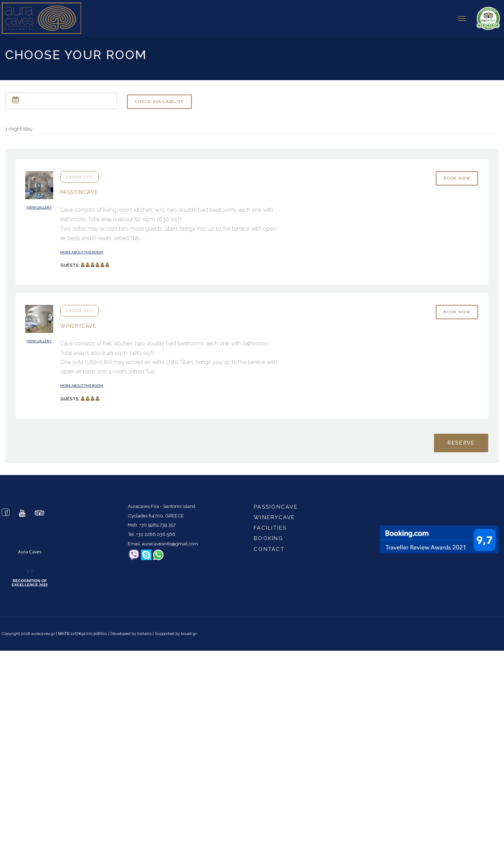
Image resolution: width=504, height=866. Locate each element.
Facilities (270, 526)
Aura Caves (30, 550)
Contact (269, 547)
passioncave (276, 505)
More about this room (82, 250)
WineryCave (78, 324)
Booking (268, 537)
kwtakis (144, 632)
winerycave (275, 516)
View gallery (39, 205)
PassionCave (79, 190)
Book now (457, 176)
